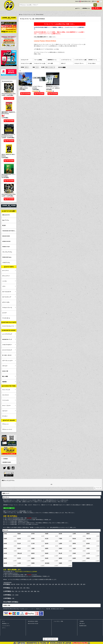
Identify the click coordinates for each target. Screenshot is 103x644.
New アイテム (6, 220)
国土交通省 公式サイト (43, 37)
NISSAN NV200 (6, 236)
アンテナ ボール (6, 318)
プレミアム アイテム (7, 252)
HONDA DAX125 (6, 241)
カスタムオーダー (25, 60)
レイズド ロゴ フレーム (66, 60)
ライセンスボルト (92, 63)
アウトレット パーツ (7, 429)
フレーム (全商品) (38, 60)
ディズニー (5, 416)
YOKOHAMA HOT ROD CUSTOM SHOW (9, 231)
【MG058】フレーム (92, 60)
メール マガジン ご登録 (58, 621)
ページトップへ (99, 488)
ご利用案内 (5, 459)
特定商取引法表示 (7, 462)
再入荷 (4, 225)
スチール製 (50, 63)
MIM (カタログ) (6, 215)
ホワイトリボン (6, 302)
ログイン (78, 8)
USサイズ (63, 63)
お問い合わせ (82, 623)
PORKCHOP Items (7, 257)
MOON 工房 (5, 371)
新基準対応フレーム (52, 60)
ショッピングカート (6, 626)
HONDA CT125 (6, 247)
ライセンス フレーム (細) (26, 63)
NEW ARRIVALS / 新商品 (33, 621)
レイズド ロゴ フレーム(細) (80, 60)
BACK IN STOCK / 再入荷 (33, 623)
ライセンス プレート (79, 63)
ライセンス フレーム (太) (40, 63)
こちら (57, 49)
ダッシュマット (6, 276)
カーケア (4, 313)
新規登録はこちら (86, 8)
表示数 (22, 67)
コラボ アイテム (6, 263)
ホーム (3, 621)
